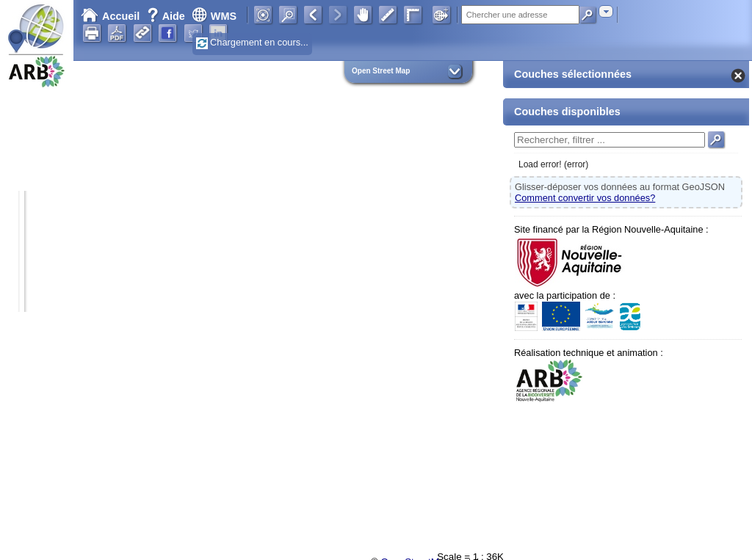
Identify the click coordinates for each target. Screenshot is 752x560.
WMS (214, 16)
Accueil (110, 16)
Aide (167, 16)
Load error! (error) (553, 164)
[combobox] (606, 11)
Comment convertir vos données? (585, 198)
